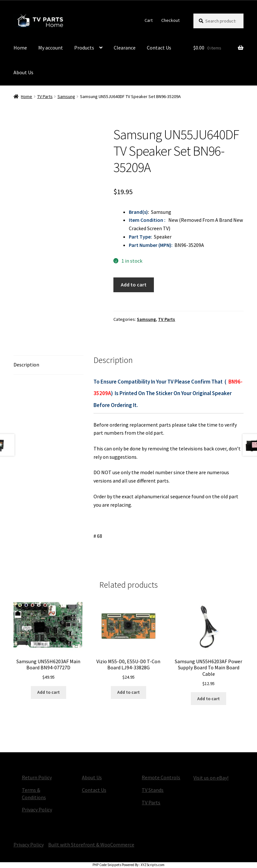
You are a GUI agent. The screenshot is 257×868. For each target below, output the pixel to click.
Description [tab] (26, 365)
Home (20, 48)
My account (51, 48)
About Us (23, 72)
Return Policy (37, 777)
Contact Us (159, 48)
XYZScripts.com (153, 865)
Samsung (66, 96)
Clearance (125, 48)
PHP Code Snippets (107, 865)
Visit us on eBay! (211, 778)
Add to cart (134, 285)
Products (84, 48)
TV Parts (45, 96)
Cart (149, 20)
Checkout (170, 20)
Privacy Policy (37, 809)
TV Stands (153, 790)
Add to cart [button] (49, 692)
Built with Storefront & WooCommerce (91, 845)
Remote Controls (161, 777)
